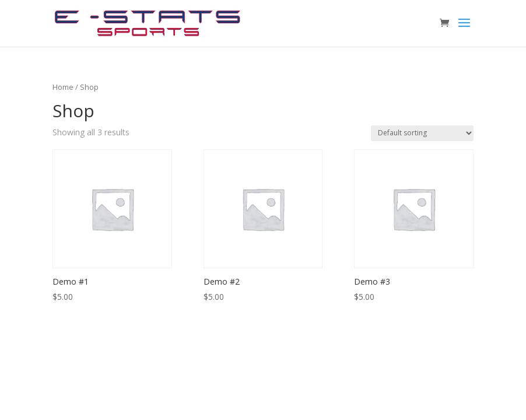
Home (63, 87)
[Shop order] (422, 133)
